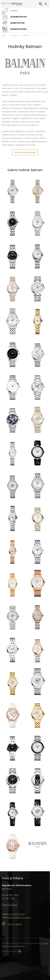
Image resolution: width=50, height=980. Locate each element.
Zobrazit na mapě (9, 905)
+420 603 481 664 (17, 914)
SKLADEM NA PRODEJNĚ (25, 152)
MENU (46, 4)
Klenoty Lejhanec (15, 924)
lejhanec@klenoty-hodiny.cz (20, 918)
